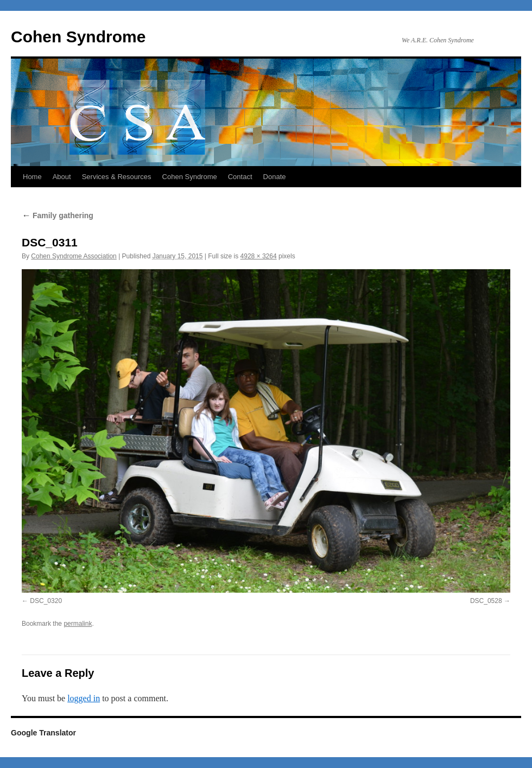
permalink (78, 624)
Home (32, 177)
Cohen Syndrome (78, 37)
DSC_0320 (46, 601)
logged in (84, 698)
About (62, 177)
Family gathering (58, 215)
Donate (275, 177)
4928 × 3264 (259, 256)
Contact (240, 177)
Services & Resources (117, 177)
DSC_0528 (486, 601)
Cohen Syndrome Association (74, 256)
